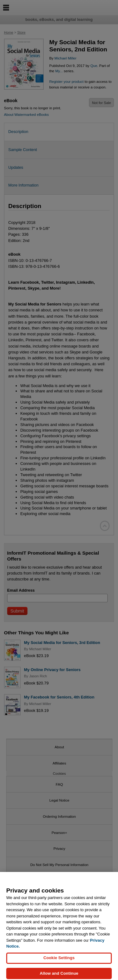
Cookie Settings (59, 961)
